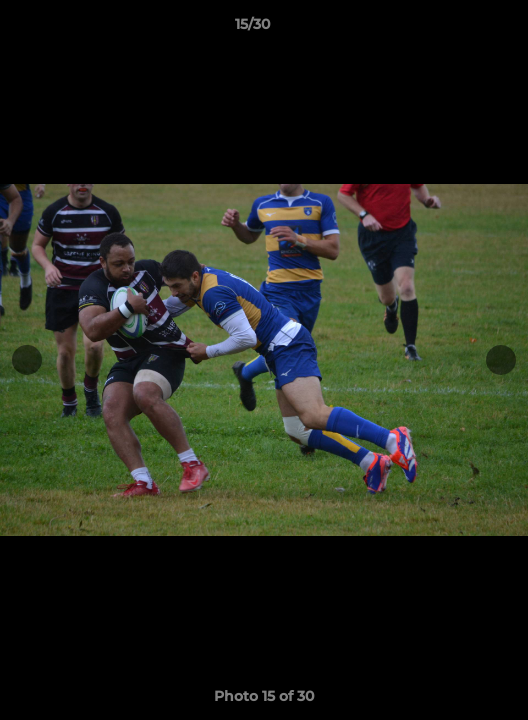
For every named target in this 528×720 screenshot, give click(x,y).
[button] (456, 29)
